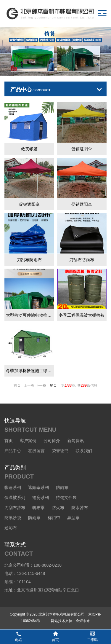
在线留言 (36, 451)
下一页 (41, 385)
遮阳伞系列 (38, 487)
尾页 (53, 385)
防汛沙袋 (13, 518)
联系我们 (84, 451)
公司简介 (52, 441)
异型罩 (73, 518)
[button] (51, 69)
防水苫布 (80, 508)
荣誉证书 (60, 451)
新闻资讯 (75, 441)
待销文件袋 (66, 498)
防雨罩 (34, 518)
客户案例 (28, 441)
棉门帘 (54, 518)
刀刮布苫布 (15, 508)
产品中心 (13, 451)
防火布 (58, 508)
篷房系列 (41, 498)
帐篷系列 (13, 487)
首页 (9, 441)
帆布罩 (38, 508)
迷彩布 (11, 528)
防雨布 (62, 487)
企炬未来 (83, 621)
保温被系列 (15, 498)
